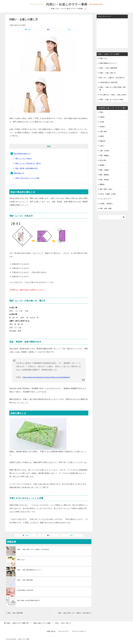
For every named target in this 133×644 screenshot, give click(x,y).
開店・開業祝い (105, 175)
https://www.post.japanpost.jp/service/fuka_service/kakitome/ (46, 377)
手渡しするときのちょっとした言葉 (27, 178)
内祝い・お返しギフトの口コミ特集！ (112, 99)
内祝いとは (103, 58)
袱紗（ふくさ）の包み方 (24, 158)
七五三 (102, 146)
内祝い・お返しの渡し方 (108, 73)
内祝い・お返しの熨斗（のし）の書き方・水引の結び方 (33, 549)
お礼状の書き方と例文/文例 (25, 590)
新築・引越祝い (105, 170)
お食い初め (103, 131)
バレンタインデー (105, 199)
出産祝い (102, 117)
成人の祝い (103, 160)
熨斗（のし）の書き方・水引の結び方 (112, 78)
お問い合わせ (51, 631)
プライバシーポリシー (79, 631)
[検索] (112, 217)
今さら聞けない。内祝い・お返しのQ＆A (113, 95)
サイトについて (64, 631)
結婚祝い (102, 165)
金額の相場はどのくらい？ (108, 63)
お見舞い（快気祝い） (107, 204)
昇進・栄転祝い (105, 180)
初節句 (102, 136)
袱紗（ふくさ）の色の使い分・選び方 (28, 163)
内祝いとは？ (21, 560)
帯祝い (102, 112)
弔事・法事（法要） (106, 208)
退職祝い (102, 184)
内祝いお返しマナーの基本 (18, 25)
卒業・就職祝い (105, 156)
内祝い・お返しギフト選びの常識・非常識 (113, 88)
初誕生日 (102, 141)
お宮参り (102, 127)
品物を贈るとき (19, 173)
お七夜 (102, 122)
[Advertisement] (112, 33)
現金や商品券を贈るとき (22, 154)
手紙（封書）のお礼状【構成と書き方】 (29, 600)
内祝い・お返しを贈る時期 (25, 580)
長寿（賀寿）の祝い (106, 189)
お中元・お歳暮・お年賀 (108, 194)
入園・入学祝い (105, 151)
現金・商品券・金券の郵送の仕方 (27, 168)
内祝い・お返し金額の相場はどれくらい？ (29, 570)
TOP (18, 623)
